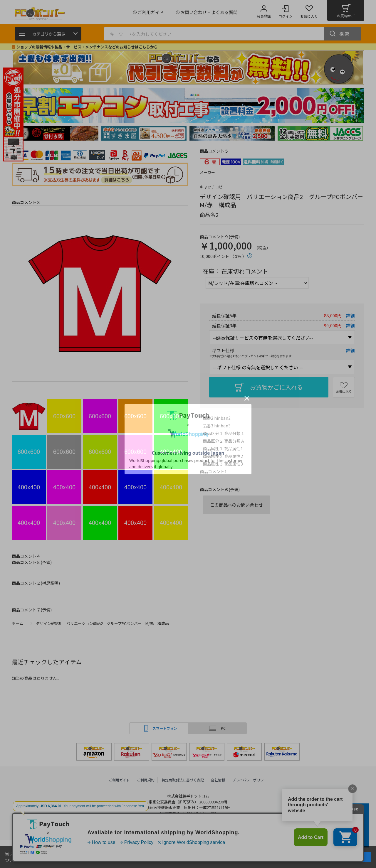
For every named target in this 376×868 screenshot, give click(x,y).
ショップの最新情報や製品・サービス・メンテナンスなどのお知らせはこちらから (87, 47)
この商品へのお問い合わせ (236, 505)
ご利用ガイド (119, 780)
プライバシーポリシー (250, 780)
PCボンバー (123, 828)
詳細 (350, 315)
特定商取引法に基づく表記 (183, 780)
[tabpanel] (56, 133)
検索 (345, 34)
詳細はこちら (38, 860)
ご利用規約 (146, 780)
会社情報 (218, 780)
